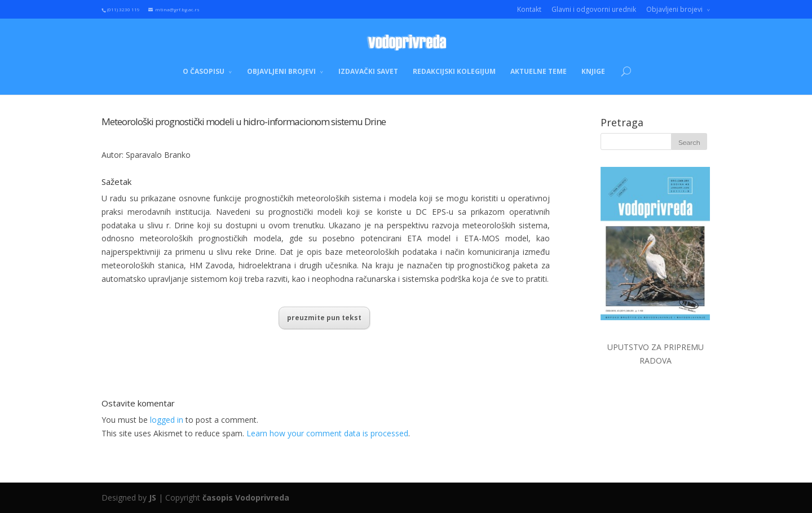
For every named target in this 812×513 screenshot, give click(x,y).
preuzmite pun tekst (324, 318)
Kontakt (529, 9)
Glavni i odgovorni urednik (594, 9)
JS (153, 497)
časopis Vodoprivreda (246, 497)
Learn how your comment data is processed (327, 433)
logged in (167, 420)
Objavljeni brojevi (674, 9)
